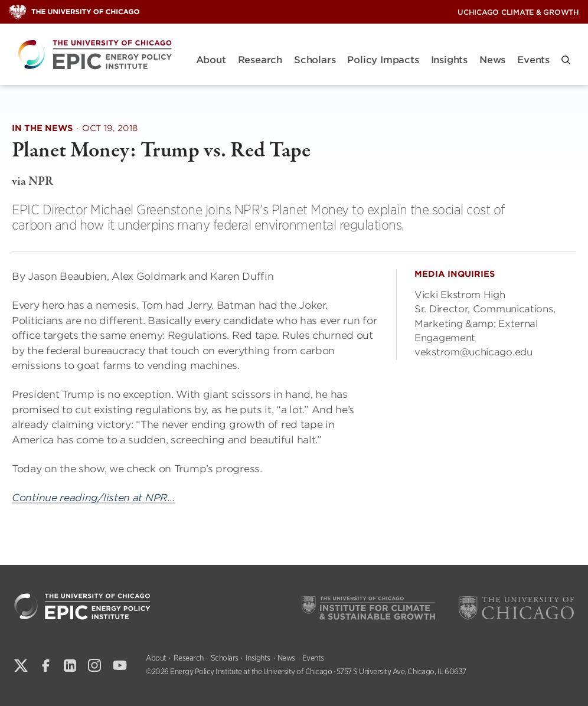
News (492, 60)
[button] (566, 60)
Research (260, 60)
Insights (449, 60)
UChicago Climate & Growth (518, 12)
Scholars (315, 60)
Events (533, 60)
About (211, 60)
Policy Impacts (383, 60)
